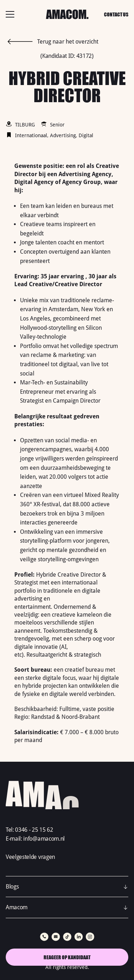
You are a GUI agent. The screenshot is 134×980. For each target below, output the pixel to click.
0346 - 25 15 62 (34, 830)
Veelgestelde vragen (30, 857)
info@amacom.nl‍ (44, 839)
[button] (67, 887)
